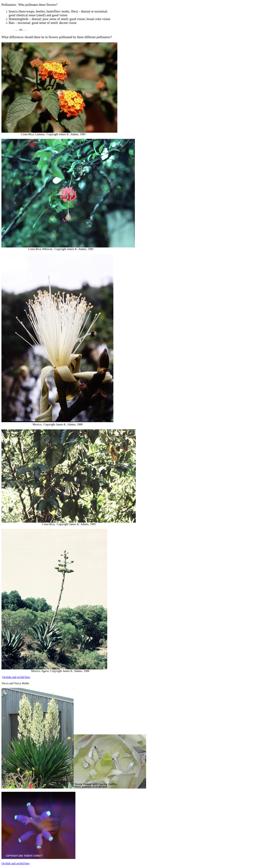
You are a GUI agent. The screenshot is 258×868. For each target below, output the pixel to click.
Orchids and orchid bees (16, 677)
